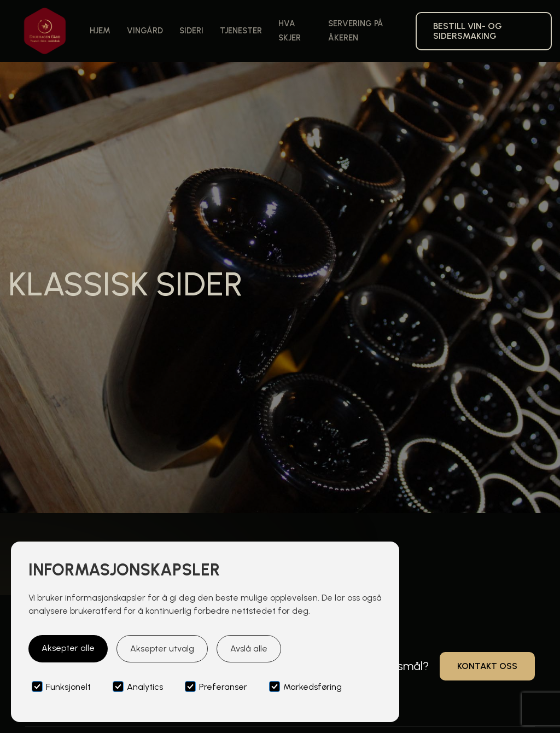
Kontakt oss (487, 666)
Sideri (191, 31)
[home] (45, 31)
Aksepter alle (68, 648)
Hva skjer (290, 30)
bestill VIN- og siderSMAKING (468, 31)
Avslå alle (249, 648)
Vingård (145, 31)
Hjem (100, 31)
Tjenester (241, 31)
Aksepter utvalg (162, 648)
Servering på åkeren (356, 30)
